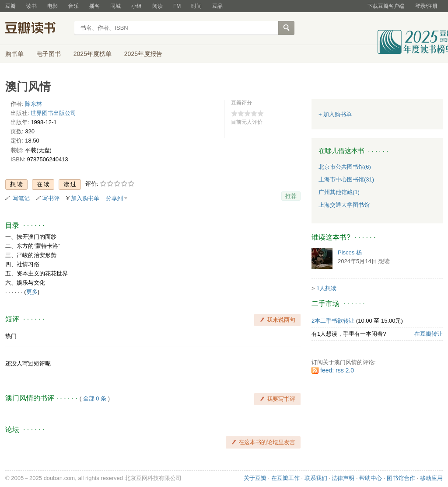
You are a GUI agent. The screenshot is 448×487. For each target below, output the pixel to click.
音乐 (73, 6)
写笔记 (21, 198)
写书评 (51, 198)
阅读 (157, 6)
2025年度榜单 (93, 54)
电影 (52, 6)
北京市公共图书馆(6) (345, 167)
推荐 (291, 196)
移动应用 (431, 478)
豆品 (217, 6)
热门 (11, 336)
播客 (94, 6)
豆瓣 (10, 6)
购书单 (14, 54)
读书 (31, 6)
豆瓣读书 (37, 29)
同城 (115, 6)
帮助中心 (371, 478)
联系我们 (316, 478)
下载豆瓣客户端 (386, 6)
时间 (196, 6)
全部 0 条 (95, 398)
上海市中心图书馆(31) (346, 179)
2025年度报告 (143, 54)
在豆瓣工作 (285, 478)
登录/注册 (426, 6)
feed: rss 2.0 (337, 370)
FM (177, 6)
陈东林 (33, 104)
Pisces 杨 (350, 252)
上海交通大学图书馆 (344, 205)
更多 (32, 292)
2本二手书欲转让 (333, 321)
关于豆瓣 (255, 478)
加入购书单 (85, 198)
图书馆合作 (401, 478)
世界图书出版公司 (53, 113)
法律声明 (343, 478)
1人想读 (326, 288)
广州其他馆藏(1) (339, 192)
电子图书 (49, 54)
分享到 (114, 198)
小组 (136, 6)
